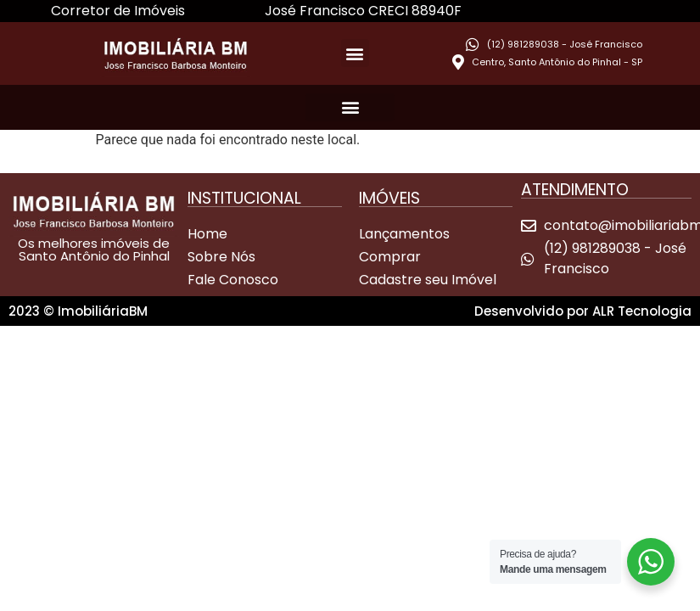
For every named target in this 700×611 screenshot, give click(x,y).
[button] (355, 53)
